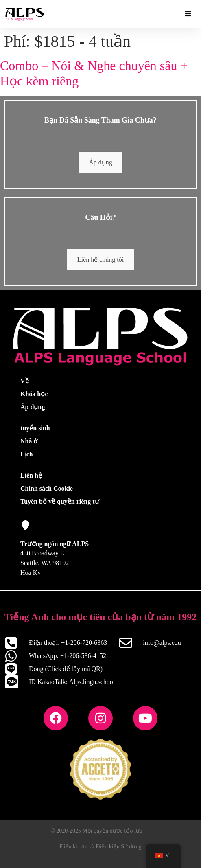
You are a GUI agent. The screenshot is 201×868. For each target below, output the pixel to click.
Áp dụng (100, 162)
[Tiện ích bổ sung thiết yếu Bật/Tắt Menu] (188, 14)
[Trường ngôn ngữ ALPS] (25, 525)
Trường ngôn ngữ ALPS (55, 544)
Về (25, 381)
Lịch (27, 454)
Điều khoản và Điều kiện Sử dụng (101, 847)
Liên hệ (31, 475)
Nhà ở (29, 441)
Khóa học (34, 394)
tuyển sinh (35, 428)
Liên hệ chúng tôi (100, 260)
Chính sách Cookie (47, 488)
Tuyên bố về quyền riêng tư (60, 501)
